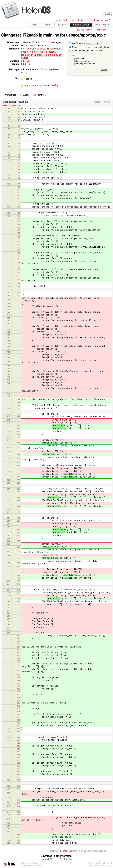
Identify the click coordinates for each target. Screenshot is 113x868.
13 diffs (53, 86)
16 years (51, 42)
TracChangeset (65, 851)
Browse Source (81, 25)
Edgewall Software (33, 866)
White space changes (85, 64)
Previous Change (84, 30)
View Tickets (102, 25)
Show (73, 47)
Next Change (102, 30)
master (28, 49)
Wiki (35, 25)
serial (36, 49)
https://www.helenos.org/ (100, 866)
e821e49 (26, 61)
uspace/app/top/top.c (86, 35)
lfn (23, 49)
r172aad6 (16, 106)
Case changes (82, 61)
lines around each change (94, 47)
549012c (26, 64)
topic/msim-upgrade (32, 55)
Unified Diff (47, 859)
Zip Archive (66, 859)
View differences (77, 43)
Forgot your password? (99, 20)
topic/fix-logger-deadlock (42, 52)
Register (82, 20)
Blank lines (80, 59)
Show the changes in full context (86, 51)
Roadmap (62, 25)
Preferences (69, 20)
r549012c (7, 106)
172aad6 (30, 35)
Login (57, 20)
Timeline (47, 25)
